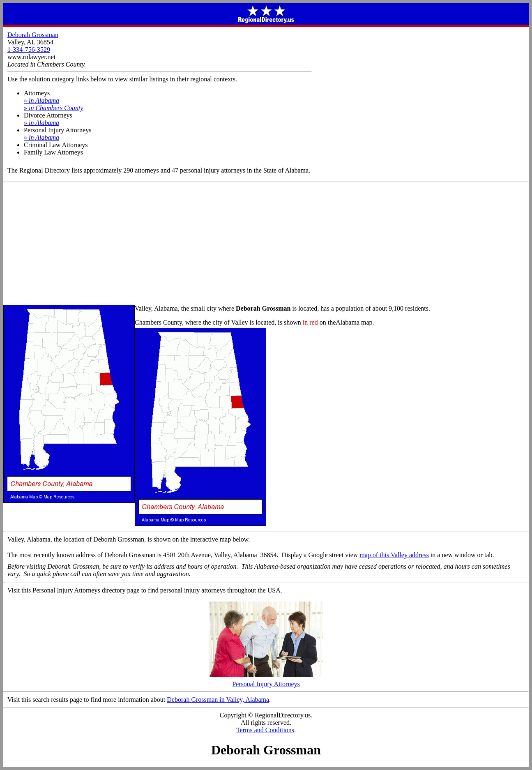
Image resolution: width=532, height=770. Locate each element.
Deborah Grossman (33, 35)
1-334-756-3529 (29, 50)
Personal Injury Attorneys (266, 681)
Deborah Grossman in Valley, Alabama (218, 700)
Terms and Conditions (265, 730)
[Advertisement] (266, 244)
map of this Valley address (394, 555)
